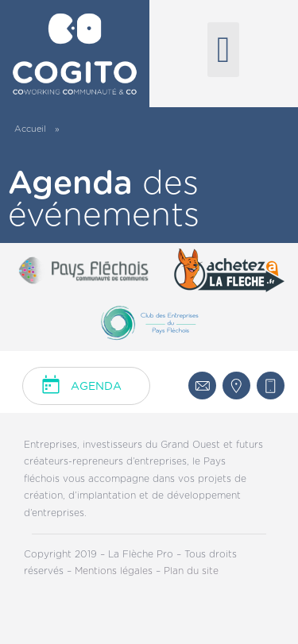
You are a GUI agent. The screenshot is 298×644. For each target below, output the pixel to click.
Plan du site (191, 571)
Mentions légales (115, 571)
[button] (223, 50)
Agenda (96, 387)
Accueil (30, 129)
